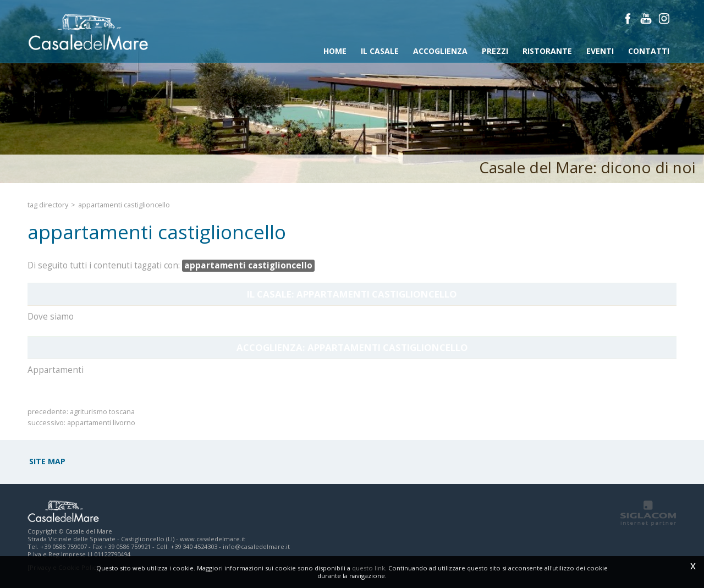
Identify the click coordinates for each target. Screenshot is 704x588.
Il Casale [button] (380, 51)
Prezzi (495, 51)
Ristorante (547, 51)
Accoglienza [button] (440, 51)
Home (335, 51)
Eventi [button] (600, 51)
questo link (369, 568)
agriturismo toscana (102, 412)
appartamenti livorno (101, 423)
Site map (47, 461)
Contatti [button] (649, 51)
